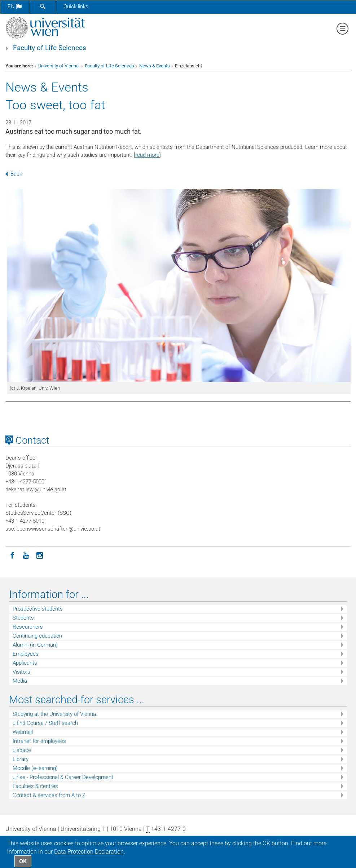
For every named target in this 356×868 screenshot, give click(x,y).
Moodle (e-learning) (35, 768)
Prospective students (38, 609)
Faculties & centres (35, 786)
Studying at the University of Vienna (54, 714)
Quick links (76, 6)
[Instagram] (40, 555)
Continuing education (37, 636)
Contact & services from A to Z (49, 795)
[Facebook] (12, 555)
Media (20, 681)
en (15, 6)
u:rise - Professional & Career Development (63, 777)
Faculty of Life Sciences (50, 48)
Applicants (25, 663)
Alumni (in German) (35, 645)
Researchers (28, 627)
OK (23, 861)
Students (23, 618)
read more (147, 155)
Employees (26, 654)
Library (21, 759)
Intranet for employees (39, 741)
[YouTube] (26, 555)
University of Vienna (59, 66)
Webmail (23, 732)
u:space (22, 750)
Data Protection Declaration (89, 852)
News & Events (155, 66)
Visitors (21, 672)
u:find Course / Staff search (45, 723)
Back (14, 174)
